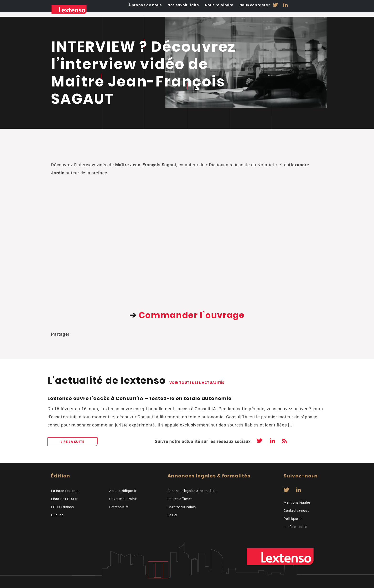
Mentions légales (297, 502)
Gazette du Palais (123, 499)
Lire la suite (73, 442)
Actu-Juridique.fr (123, 491)
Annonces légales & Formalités (192, 491)
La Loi (172, 515)
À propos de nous (177, 10)
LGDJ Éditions (62, 507)
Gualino (57, 515)
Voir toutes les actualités (197, 383)
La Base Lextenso (65, 491)
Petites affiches (180, 499)
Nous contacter (285, 10)
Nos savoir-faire (215, 10)
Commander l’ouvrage (192, 315)
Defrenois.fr (119, 507)
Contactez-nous (296, 511)
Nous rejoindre (250, 10)
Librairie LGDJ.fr (64, 499)
